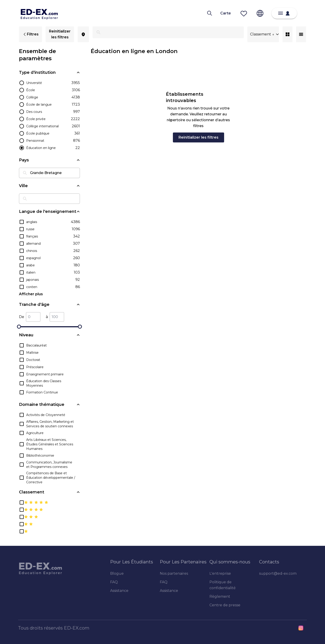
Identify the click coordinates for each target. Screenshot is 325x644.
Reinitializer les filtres (60, 34)
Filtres (30, 34)
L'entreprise (220, 573)
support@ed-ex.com (278, 573)
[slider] (19, 327)
